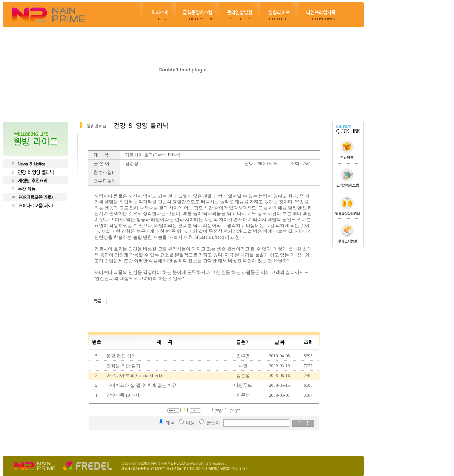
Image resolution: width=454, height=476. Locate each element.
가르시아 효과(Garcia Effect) (134, 376)
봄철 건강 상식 (121, 356)
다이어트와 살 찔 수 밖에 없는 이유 (141, 385)
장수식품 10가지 (122, 395)
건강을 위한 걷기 (123, 366)
